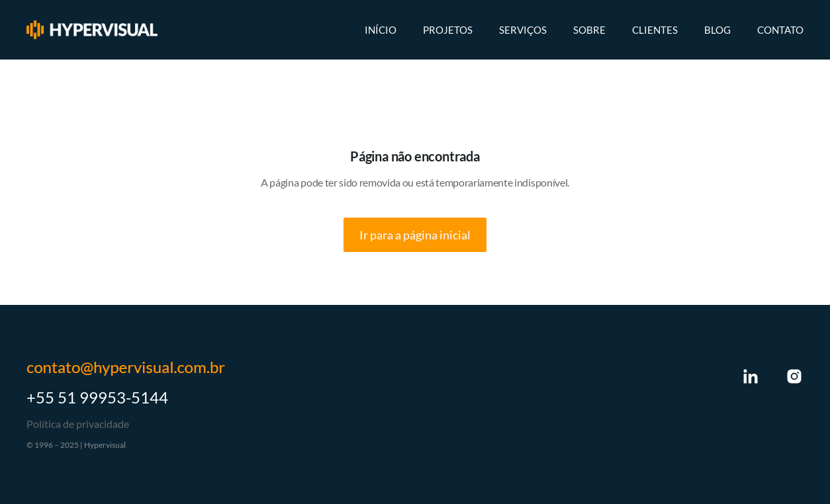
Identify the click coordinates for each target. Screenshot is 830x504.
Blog (717, 30)
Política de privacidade (78, 424)
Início (381, 30)
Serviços (523, 30)
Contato (780, 30)
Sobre (589, 30)
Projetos (448, 30)
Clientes (655, 30)
